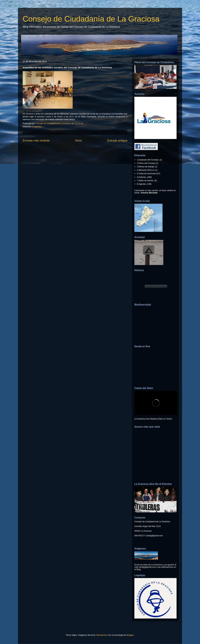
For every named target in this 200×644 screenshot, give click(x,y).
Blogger (130, 635)
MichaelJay (101, 635)
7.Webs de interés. (145, 181)
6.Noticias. (142, 177)
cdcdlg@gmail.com (154, 536)
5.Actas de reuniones (146, 173)
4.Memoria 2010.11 (146, 170)
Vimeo (169, 419)
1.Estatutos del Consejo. (148, 160)
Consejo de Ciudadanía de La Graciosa (91, 19)
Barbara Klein (157, 419)
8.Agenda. (37, 127)
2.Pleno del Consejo (146, 163)
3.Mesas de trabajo (146, 167)
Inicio (78, 141)
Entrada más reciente (36, 141)
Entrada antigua (117, 141)
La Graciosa (140, 419)
